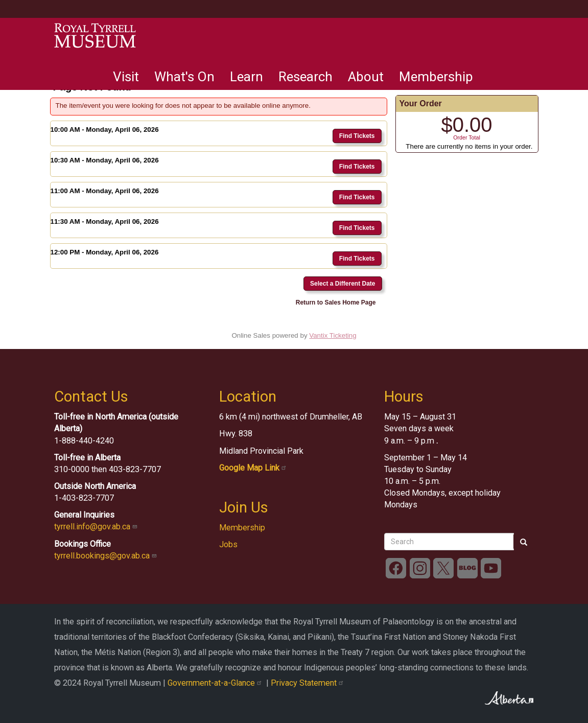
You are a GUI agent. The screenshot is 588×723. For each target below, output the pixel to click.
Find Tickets (357, 136)
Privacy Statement (308, 683)
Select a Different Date (343, 284)
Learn (246, 77)
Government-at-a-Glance (217, 683)
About (366, 77)
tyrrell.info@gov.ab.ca (97, 527)
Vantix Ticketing (333, 335)
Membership (436, 77)
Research (305, 77)
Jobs (228, 544)
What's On (184, 77)
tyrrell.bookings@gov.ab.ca (107, 556)
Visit (126, 77)
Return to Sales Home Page (336, 302)
